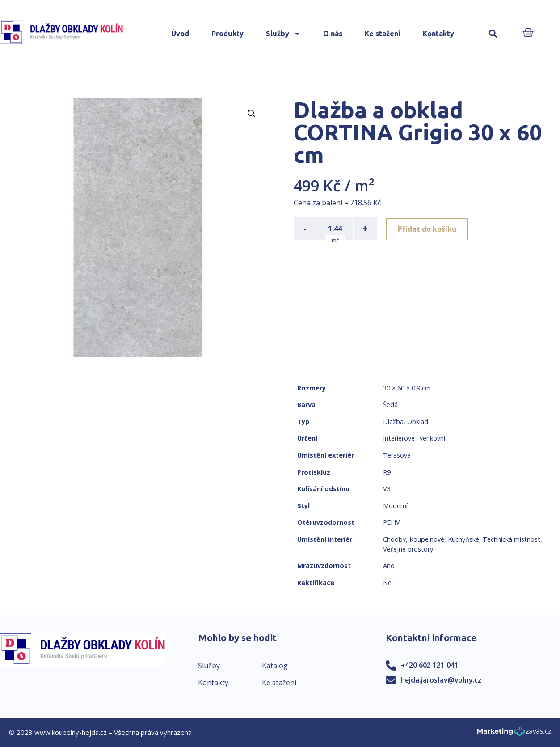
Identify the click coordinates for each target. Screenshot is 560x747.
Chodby (394, 539)
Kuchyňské (463, 539)
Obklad (418, 422)
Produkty (227, 34)
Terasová (397, 455)
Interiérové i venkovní (414, 438)
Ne (387, 583)
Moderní (395, 506)
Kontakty (438, 34)
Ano (389, 566)
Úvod (180, 34)
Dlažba (393, 422)
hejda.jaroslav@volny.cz (441, 680)
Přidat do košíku (428, 229)
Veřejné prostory (408, 549)
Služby (283, 34)
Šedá (390, 405)
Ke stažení (383, 34)
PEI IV (392, 522)
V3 (387, 489)
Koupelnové (427, 539)
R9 (387, 472)
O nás (333, 34)
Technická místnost (512, 539)
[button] (493, 34)
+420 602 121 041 (430, 665)
